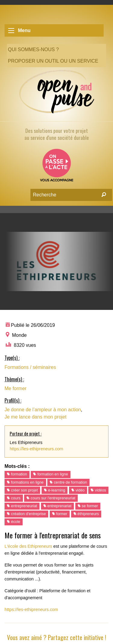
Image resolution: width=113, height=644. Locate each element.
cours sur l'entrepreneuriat (51, 498)
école (14, 522)
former (60, 514)
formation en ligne (50, 474)
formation (17, 474)
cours (14, 498)
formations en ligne (25, 482)
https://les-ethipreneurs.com (36, 449)
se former (88, 506)
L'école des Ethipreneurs (28, 546)
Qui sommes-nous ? (33, 49)
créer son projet (22, 490)
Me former (16, 388)
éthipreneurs (86, 514)
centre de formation (68, 482)
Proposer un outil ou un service (53, 61)
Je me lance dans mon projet (35, 417)
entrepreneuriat (22, 506)
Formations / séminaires (30, 367)
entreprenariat (57, 506)
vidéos (98, 490)
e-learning (55, 490)
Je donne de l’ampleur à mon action (43, 410)
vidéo (78, 490)
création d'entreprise (26, 514)
